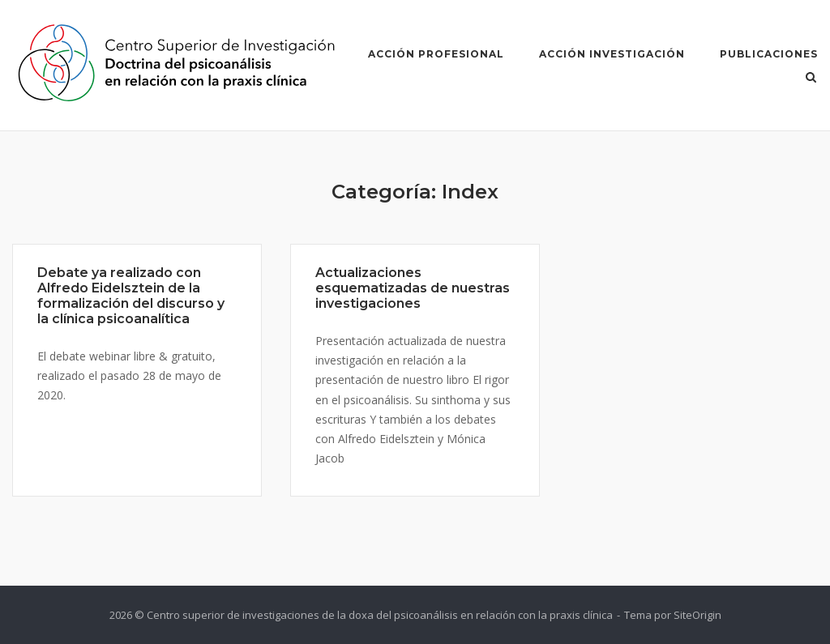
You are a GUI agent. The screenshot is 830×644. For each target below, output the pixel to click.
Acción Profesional (436, 54)
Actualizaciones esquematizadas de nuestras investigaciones (413, 288)
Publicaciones (769, 54)
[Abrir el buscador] (811, 79)
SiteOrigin (697, 615)
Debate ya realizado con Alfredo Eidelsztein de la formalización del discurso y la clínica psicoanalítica (131, 296)
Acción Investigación (612, 54)
